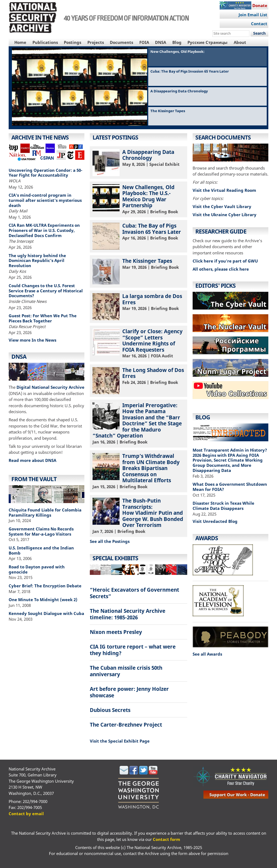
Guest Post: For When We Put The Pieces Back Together (43, 318)
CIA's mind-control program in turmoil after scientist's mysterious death (45, 200)
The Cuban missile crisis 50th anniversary (126, 671)
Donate (260, 5)
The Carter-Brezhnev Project (126, 725)
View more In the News (32, 340)
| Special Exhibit (138, 162)
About (240, 42)
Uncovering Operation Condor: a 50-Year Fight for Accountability (45, 173)
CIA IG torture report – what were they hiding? (133, 650)
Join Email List (253, 15)
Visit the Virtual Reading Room (224, 190)
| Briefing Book (138, 199)
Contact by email (26, 814)
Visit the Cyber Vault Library (222, 206)
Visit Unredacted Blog (215, 521)
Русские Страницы (207, 42)
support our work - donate (237, 795)
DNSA (161, 42)
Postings (72, 42)
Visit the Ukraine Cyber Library (225, 215)
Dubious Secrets (110, 710)
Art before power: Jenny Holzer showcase (129, 692)
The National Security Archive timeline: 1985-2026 (128, 614)
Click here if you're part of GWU (225, 261)
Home (20, 42)
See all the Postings (110, 541)
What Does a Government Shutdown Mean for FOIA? (230, 487)
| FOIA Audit (138, 343)
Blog (177, 42)
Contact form (166, 839)
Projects (96, 42)
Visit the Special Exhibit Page (120, 741)
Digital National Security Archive (50, 387)
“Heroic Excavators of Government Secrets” (134, 593)
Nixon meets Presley (116, 632)
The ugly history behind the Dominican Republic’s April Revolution (37, 261)
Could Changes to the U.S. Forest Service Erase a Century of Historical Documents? (46, 291)
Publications (45, 42)
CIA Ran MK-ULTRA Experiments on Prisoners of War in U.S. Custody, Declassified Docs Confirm (44, 230)
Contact (259, 24)
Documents (121, 42)
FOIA (144, 42)
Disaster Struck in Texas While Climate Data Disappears (223, 506)
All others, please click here (221, 269)
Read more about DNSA (32, 460)
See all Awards (207, 654)
